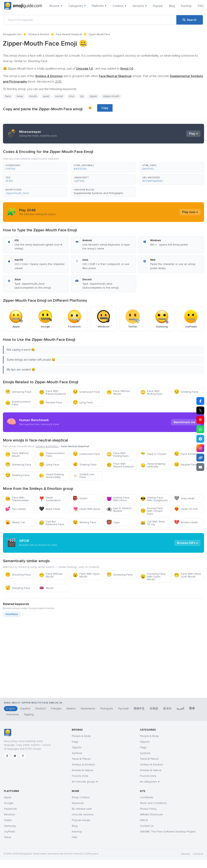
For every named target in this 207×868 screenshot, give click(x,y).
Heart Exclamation (50, 499)
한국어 (167, 708)
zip (82, 96)
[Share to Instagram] (200, 448)
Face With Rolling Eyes (151, 392)
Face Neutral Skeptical (69, 34)
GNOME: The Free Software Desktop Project (168, 832)
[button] (35, 167)
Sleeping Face (18, 588)
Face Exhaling (186, 454)
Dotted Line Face (83, 476)
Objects (77, 747)
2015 (58, 82)
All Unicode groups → (85, 782)
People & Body (81, 736)
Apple (8, 797)
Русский (123, 708)
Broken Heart (186, 522)
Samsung (10, 826)
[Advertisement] (101, 672)
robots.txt (198, 854)
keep (20, 96)
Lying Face (83, 402)
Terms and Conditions (153, 803)
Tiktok (8, 837)
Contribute (146, 797)
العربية (180, 708)
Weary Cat (15, 522)
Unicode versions (83, 814)
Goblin (80, 498)
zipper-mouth (111, 96)
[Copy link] (200, 458)
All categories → (150, 782)
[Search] (190, 20)
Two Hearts (16, 509)
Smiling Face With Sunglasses (154, 499)
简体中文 (139, 708)
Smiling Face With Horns (118, 499)
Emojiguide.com (12, 34)
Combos (119, 6)
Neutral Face (50, 402)
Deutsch (41, 708)
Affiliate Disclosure (151, 814)
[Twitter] (15, 756)
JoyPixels (10, 832)
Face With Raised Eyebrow (53, 392)
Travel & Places (81, 759)
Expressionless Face (18, 403)
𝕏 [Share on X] (200, 410)
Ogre (113, 522)
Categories (77, 6)
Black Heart (50, 509)
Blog (172, 6)
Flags (75, 742)
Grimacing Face (18, 392)
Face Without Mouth (118, 392)
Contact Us (147, 826)
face (8, 96)
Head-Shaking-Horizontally (52, 476)
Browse (56, 6)
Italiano (71, 708)
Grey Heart (184, 498)
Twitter (8, 820)
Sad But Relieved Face (52, 523)
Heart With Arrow (86, 509)
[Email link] (200, 467)
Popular (158, 6)
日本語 (154, 708)
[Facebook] (7, 756)
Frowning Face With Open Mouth (153, 577)
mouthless (12, 614)
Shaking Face (85, 465)
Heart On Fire (186, 509)
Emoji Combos (81, 797)
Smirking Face (186, 392)
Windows (10, 814)
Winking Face (84, 522)
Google (9, 803)
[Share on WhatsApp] (200, 429)
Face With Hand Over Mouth (187, 575)
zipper (93, 96)
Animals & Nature (83, 770)
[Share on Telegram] (200, 439)
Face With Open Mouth (86, 575)
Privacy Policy (148, 809)
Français (56, 708)
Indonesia (12, 714)
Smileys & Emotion (39, 34)
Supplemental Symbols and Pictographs (99, 193)
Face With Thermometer (17, 499)
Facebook (10, 809)
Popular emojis (81, 820)
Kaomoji (186, 6)
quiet (46, 96)
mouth (33, 96)
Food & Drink (80, 776)
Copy (105, 108)
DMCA (144, 820)
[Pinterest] (23, 756)
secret (59, 96)
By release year (82, 809)
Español (25, 708)
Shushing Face (18, 575)
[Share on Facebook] (200, 401)
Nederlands (88, 708)
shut (72, 96)
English (11, 708)
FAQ (201, 6)
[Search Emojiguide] (90, 20)
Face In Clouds (153, 454)
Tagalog (29, 714)
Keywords (78, 803)
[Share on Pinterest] (200, 420)
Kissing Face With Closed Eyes (152, 511)
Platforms (99, 6)
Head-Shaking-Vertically (153, 465)
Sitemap (185, 854)
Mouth (46, 588)
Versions (140, 6)
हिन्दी (192, 708)
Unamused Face (86, 392)
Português (107, 708)
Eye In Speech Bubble (119, 510)
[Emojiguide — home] (23, 6)
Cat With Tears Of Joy (153, 523)
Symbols (77, 753)
